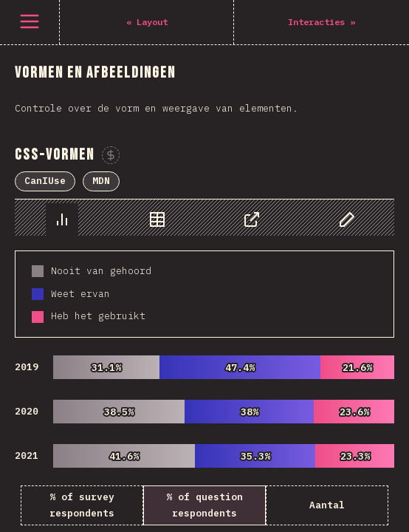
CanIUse (45, 181)
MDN (101, 181)
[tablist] (205, 218)
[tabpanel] (205, 362)
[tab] (62, 219)
